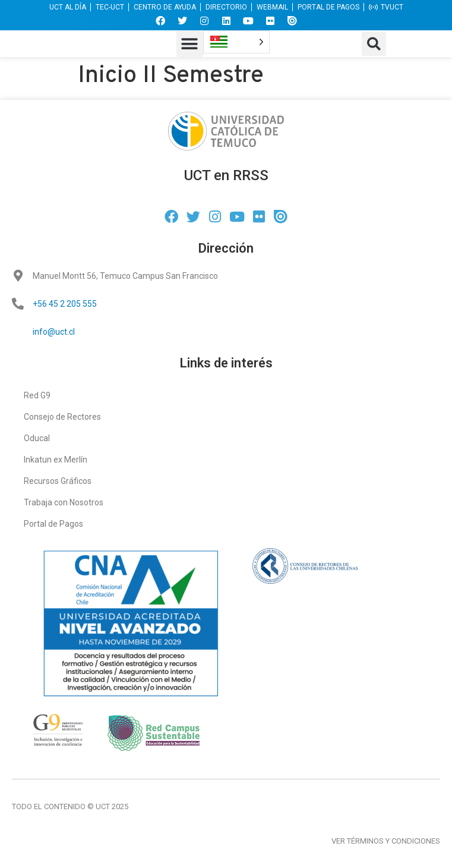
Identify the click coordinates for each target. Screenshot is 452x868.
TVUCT (386, 7)
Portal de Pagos (53, 524)
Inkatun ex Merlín (56, 460)
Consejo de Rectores (62, 417)
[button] (190, 44)
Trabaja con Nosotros (64, 502)
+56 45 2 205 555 (65, 304)
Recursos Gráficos (58, 481)
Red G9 (37, 395)
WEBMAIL (272, 7)
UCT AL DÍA (68, 7)
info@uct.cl (54, 332)
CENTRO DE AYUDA (165, 7)
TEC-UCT (110, 7)
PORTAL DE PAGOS (328, 7)
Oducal (37, 438)
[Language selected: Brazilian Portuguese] (236, 42)
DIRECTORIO (226, 7)
